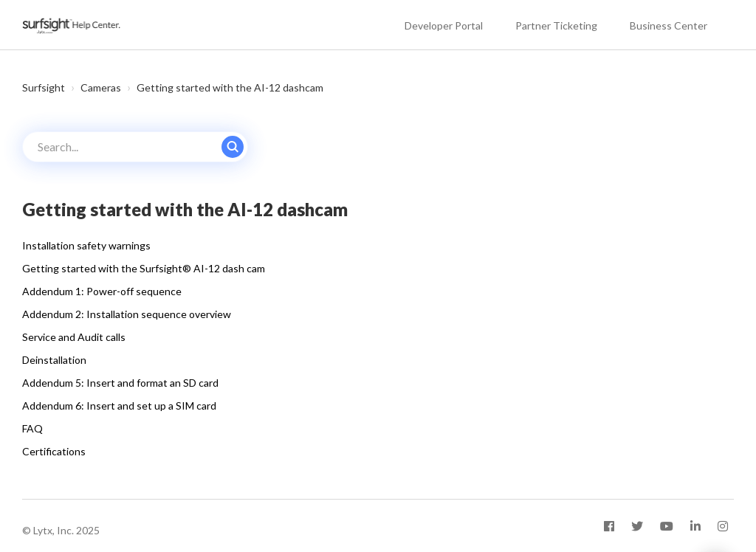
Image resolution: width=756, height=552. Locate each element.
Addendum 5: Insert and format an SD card (120, 383)
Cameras (101, 87)
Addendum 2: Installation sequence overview (127, 314)
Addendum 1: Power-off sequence (102, 291)
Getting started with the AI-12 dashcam (230, 87)
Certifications (54, 451)
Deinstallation (54, 360)
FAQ (32, 428)
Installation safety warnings (86, 245)
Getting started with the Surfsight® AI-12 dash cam (144, 268)
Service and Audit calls (74, 337)
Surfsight (44, 87)
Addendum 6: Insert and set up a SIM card (119, 406)
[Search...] (135, 147)
